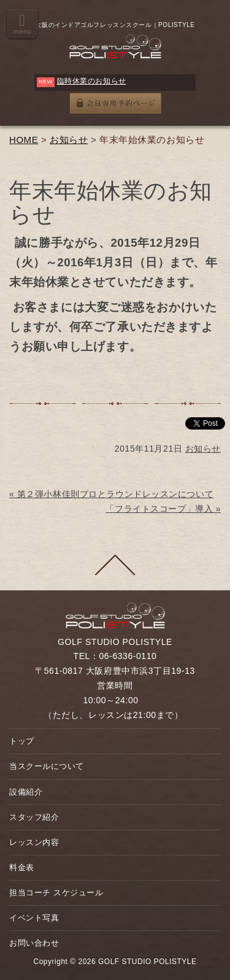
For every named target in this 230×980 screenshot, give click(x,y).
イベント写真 (34, 918)
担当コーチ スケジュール (56, 893)
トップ (22, 741)
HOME (24, 140)
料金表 (22, 867)
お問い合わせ (34, 943)
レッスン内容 (34, 842)
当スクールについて (47, 766)
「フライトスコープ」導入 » (163, 509)
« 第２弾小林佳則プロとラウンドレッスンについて (111, 494)
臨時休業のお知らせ (92, 81)
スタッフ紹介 (34, 817)
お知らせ (69, 140)
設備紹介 (26, 792)
